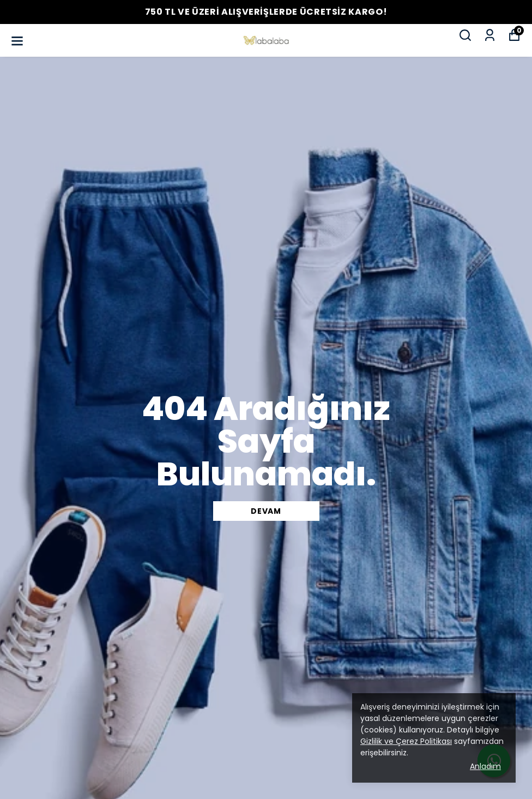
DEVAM (266, 511)
